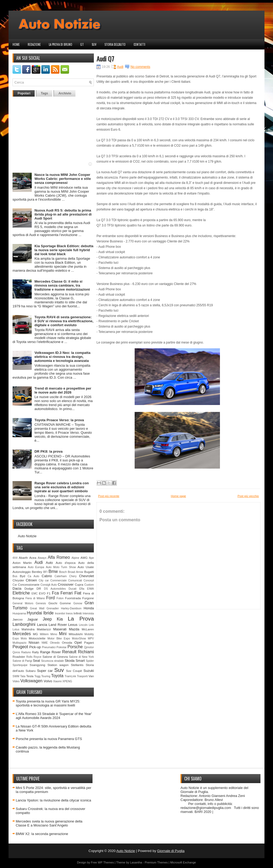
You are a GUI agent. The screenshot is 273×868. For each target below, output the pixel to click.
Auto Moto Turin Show (61, 567)
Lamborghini (24, 624)
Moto (24, 638)
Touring (46, 676)
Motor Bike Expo (59, 638)
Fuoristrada (73, 598)
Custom (89, 585)
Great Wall (37, 608)
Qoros (16, 652)
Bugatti (89, 572)
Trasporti (82, 676)
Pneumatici (49, 647)
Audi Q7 (105, 59)
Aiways (42, 558)
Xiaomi (57, 681)
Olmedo (55, 643)
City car (44, 580)
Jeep (47, 619)
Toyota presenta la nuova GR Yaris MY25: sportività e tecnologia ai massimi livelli (48, 703)
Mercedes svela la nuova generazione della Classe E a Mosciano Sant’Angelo (49, 823)
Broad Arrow (75, 572)
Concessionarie (29, 584)
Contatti (139, 44)
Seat (36, 661)
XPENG (67, 681)
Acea (33, 558)
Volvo (48, 681)
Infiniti (78, 613)
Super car (45, 671)
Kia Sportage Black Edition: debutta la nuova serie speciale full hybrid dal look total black (64, 250)
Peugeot (20, 647)
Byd (22, 576)
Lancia (42, 625)
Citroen (31, 580)
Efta (82, 589)
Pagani (89, 642)
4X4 (15, 558)
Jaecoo (18, 619)
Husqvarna (19, 613)
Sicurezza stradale (53, 661)
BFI (45, 572)
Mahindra (28, 629)
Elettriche (21, 593)
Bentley (37, 572)
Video (16, 681)
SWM (16, 676)
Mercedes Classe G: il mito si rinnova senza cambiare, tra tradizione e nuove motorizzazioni (62, 285)
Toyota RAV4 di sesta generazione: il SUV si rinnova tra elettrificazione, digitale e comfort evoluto (64, 321)
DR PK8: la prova (48, 451)
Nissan (34, 642)
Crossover (66, 584)
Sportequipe (20, 665)
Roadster (19, 657)
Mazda (74, 629)
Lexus (73, 625)
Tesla (30, 676)
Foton (60, 598)
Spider (90, 661)
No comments (140, 67)
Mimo (54, 634)
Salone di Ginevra (55, 657)
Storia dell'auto (115, 44)
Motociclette (37, 638)
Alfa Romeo (59, 557)
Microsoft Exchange (183, 862)
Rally (35, 652)
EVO (42, 593)
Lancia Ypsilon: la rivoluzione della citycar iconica (53, 800)
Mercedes (22, 634)
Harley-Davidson (71, 608)
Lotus (16, 629)
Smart (80, 661)
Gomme (65, 603)
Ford (50, 598)
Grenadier (53, 608)
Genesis (41, 603)
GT (82, 44)
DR (39, 588)
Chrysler (18, 580)
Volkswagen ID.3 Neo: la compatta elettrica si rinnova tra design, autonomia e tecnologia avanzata (62, 357)
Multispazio (19, 643)
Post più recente (109, 496)
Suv (94, 44)
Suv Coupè (74, 671)
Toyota (57, 676)
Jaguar (33, 619)
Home (16, 44)
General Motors (23, 603)
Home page (178, 496)
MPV (91, 638)
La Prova (81, 619)
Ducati (72, 589)
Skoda (70, 661)
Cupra (79, 584)
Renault (69, 652)
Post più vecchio (248, 496)
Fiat (78, 593)
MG (36, 634)
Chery (73, 576)
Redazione (34, 44)
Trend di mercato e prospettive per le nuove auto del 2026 (63, 390)
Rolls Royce (34, 657)
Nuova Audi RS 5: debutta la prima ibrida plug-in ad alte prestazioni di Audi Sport (63, 214)
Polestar (62, 647)
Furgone (88, 598)
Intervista (88, 613)
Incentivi (60, 613)
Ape (92, 558)
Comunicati (75, 580)
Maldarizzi (44, 629)
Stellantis (77, 665)
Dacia (17, 588)
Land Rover (58, 625)
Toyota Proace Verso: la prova (59, 420)
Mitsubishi (76, 634)
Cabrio (47, 576)
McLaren (88, 629)
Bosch (63, 572)
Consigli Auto (49, 585)
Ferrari (67, 593)
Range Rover (50, 652)
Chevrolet (86, 576)
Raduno (26, 652)
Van (91, 676)
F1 (49, 593)
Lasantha (136, 862)
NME (45, 643)
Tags (44, 93)
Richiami (86, 652)
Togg (37, 676)
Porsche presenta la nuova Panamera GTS (49, 739)
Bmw (53, 571)
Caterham (61, 576)
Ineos (69, 613)
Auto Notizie (27, 536)
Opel (78, 642)
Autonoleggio (22, 572)
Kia (60, 619)
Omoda (67, 642)
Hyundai (34, 613)
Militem (44, 634)
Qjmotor (89, 647)
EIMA (91, 589)
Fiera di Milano (35, 598)
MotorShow (79, 638)
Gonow (78, 603)
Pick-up (35, 647)
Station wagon (58, 665)
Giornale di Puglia (171, 851)
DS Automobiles (55, 589)
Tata (23, 676)
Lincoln (83, 625)
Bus (15, 576)
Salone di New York (81, 657)
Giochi (53, 603)
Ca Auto (33, 576)
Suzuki (89, 671)
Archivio (65, 93)
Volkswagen (31, 681)
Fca (55, 593)
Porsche (75, 647)
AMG (84, 558)
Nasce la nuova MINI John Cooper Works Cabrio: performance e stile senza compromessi (63, 179)
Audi (39, 562)
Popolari (24, 93)
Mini (63, 634)
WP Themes (106, 862)
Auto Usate (86, 567)
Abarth (23, 558)
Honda (89, 608)
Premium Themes (156, 862)
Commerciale (59, 580)
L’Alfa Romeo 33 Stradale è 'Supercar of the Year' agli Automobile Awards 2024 (54, 716)
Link (91, 625)
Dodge (29, 588)
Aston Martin (22, 563)
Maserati (60, 629)
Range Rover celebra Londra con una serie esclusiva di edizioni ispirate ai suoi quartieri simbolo (62, 487)
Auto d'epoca (66, 563)
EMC (35, 594)
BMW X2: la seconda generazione (42, 834)
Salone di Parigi (22, 661)
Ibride (48, 613)
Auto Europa (36, 567)
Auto (49, 563)
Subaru (31, 671)
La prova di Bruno (61, 44)
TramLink (70, 676)
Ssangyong (37, 665)
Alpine (75, 558)
